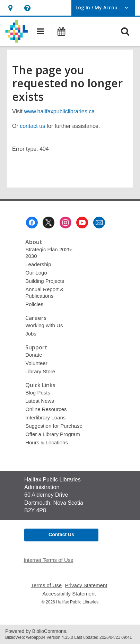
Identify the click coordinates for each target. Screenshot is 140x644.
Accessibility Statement (69, 594)
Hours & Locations (47, 442)
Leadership (38, 264)
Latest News (40, 401)
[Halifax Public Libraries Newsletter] (99, 223)
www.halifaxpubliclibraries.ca (59, 111)
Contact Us (61, 534)
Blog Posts (38, 393)
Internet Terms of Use (48, 560)
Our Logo (36, 273)
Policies (34, 304)
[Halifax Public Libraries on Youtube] (82, 223)
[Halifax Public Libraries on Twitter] (49, 223)
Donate (34, 355)
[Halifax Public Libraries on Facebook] (32, 223)
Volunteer (36, 363)
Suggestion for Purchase (54, 426)
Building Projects (45, 281)
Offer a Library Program (53, 434)
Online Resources (46, 409)
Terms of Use (47, 585)
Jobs (31, 334)
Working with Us (44, 325)
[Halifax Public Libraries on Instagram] (65, 223)
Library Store (40, 371)
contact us (32, 126)
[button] (10, 8)
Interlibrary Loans (45, 417)
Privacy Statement (86, 585)
